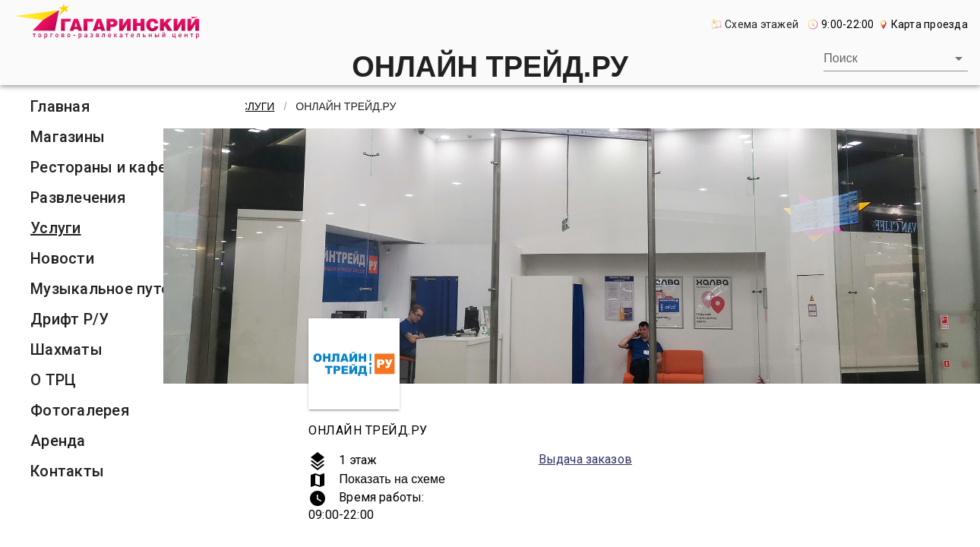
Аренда (58, 441)
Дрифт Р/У (70, 319)
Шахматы (66, 349)
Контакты (67, 471)
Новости (62, 258)
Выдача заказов (585, 459)
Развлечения (78, 198)
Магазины (68, 137)
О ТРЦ (53, 380)
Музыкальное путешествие (132, 289)
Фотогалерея (80, 410)
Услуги (56, 228)
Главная (60, 106)
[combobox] (896, 58)
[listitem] (132, 106)
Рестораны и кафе (98, 167)
